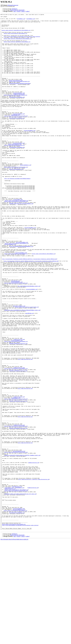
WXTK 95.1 (15, 9)
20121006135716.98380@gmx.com (17, 613)
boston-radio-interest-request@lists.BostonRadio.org (18, 44)
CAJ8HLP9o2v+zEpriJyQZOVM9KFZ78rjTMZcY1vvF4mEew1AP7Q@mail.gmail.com (22, 369)
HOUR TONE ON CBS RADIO (17, 10)
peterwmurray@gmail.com (19, 364)
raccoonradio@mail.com (19, 109)
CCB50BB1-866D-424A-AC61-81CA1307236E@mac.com (21, 242)
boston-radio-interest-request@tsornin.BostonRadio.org (16, 34)
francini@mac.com (18, 237)
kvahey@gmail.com (16, 475)
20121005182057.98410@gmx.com (17, 174)
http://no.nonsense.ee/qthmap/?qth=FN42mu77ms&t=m (17, 212)
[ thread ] (19, 11)
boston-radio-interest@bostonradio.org (19, 95)
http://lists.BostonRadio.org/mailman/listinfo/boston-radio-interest (22, 41)
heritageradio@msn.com (22, 288)
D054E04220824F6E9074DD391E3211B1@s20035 (20, 97)
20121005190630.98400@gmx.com (17, 139)
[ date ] (15, 11)
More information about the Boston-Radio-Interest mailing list (14, 643)
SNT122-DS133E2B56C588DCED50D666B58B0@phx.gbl (21, 293)
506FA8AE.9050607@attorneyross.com (18, 410)
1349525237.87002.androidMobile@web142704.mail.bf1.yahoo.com (20, 590)
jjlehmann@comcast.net (13, 5)
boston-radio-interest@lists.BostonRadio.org (15, 37)
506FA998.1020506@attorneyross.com (18, 442)
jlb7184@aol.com (21, 20)
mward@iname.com (15, 135)
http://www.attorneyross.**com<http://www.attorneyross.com (34, 572)
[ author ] (28, 11)
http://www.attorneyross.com (25, 428)
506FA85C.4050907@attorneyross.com (18, 478)
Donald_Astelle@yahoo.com (16, 94)
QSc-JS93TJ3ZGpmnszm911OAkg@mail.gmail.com (29, 341)
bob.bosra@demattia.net (19, 539)
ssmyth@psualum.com (17, 581)
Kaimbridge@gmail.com (25, 195)
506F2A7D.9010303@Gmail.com (16, 200)
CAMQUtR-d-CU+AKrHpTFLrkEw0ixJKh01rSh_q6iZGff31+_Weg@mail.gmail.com (22, 544)
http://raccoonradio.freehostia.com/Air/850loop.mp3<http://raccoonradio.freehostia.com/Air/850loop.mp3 (29, 308)
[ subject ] (23, 11)
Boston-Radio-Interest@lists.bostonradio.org (16, 198)
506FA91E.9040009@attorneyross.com (18, 511)
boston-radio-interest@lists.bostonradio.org (16, 136)
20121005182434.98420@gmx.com (17, 114)
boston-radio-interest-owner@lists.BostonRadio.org (17, 47)
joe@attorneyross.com (19, 110)
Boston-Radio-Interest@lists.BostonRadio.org (14, 626)
